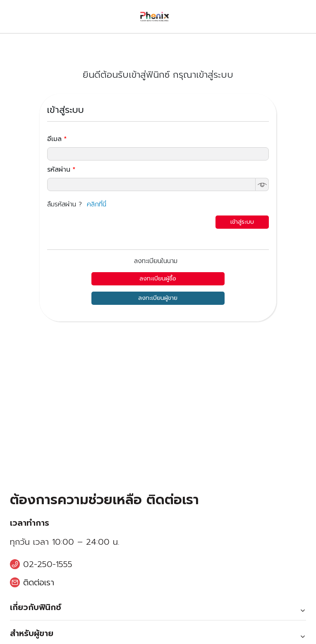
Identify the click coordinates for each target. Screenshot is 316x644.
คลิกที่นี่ (97, 204)
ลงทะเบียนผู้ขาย (158, 298)
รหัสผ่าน (61, 170)
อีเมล (57, 139)
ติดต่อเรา (39, 582)
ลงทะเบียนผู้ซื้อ (158, 279)
